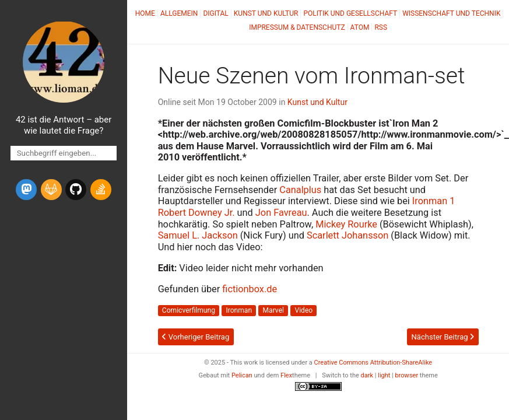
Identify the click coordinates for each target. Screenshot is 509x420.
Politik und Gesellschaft (350, 13)
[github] (76, 190)
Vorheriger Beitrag (196, 337)
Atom (360, 27)
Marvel (273, 310)
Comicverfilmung (189, 310)
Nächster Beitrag (442, 337)
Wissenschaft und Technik (451, 13)
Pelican (242, 375)
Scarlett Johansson (347, 235)
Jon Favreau (281, 213)
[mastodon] (26, 190)
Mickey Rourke (346, 224)
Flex (286, 375)
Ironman (239, 310)
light (384, 375)
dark (367, 375)
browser (407, 375)
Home (145, 13)
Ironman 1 (434, 201)
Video (303, 310)
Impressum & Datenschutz (297, 27)
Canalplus (300, 190)
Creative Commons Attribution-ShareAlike (373, 363)
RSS (381, 27)
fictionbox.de (250, 289)
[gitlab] (51, 190)
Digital (215, 13)
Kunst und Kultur (266, 13)
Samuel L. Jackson (198, 235)
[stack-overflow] (101, 190)
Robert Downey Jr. (196, 213)
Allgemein (179, 13)
